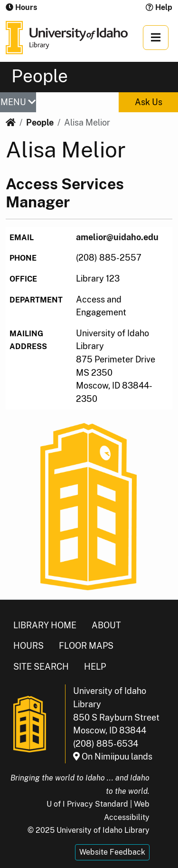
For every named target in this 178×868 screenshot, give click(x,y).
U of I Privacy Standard (87, 804)
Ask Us (149, 102)
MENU (18, 102)
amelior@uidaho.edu (117, 237)
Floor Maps (86, 646)
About (106, 625)
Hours (28, 646)
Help (159, 7)
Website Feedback (112, 852)
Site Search (41, 667)
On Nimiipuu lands (113, 756)
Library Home (45, 625)
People (40, 122)
